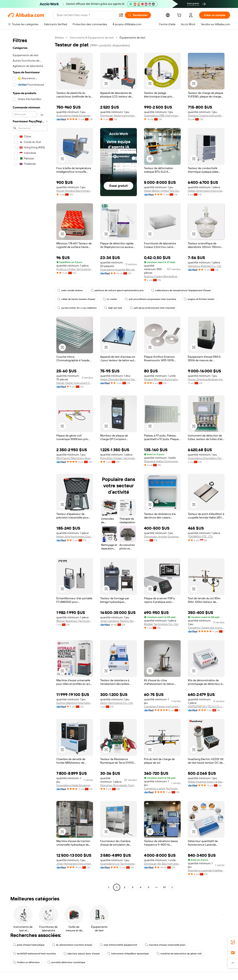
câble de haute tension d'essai (76, 299)
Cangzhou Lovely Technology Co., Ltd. (162, 788)
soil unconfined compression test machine (150, 299)
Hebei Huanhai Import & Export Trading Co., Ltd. (206, 782)
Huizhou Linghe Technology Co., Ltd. (75, 269)
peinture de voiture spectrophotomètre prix (117, 290)
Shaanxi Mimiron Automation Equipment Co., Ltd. (162, 379)
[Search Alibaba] (86, 15)
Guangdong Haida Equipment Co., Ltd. (75, 116)
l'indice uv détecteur (26, 962)
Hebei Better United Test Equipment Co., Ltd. (162, 191)
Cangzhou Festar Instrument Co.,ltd (162, 706)
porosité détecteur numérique (66, 962)
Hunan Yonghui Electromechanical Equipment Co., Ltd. (75, 191)
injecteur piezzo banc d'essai (82, 954)
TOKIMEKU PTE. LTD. (200, 537)
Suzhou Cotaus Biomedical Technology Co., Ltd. (162, 276)
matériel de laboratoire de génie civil (179, 954)
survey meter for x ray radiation (77, 308)
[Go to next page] (172, 887)
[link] (233, 942)
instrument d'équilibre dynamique (128, 954)
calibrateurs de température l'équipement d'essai (181, 290)
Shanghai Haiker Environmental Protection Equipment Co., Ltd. (162, 461)
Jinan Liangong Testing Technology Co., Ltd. (119, 621)
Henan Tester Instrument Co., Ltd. (75, 383)
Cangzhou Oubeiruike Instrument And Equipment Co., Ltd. (206, 628)
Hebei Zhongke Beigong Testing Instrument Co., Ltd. (119, 379)
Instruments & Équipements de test (92, 38)
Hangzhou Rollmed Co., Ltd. (205, 266)
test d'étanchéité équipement (119, 945)
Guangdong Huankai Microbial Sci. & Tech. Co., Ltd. (119, 270)
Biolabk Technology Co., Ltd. (161, 624)
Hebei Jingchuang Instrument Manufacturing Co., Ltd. (206, 191)
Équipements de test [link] (132, 38)
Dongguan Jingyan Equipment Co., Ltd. (162, 537)
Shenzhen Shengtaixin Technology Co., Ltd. (119, 785)
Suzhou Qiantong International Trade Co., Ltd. (75, 703)
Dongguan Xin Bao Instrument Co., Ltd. (162, 864)
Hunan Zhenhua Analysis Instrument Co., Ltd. (206, 379)
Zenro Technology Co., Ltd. (117, 703)
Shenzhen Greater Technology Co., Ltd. (119, 458)
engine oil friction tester (199, 299)
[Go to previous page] (109, 887)
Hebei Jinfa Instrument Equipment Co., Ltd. (75, 537)
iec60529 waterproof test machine (34, 954)
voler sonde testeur (70, 290)
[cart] (180, 16)
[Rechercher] (138, 15)
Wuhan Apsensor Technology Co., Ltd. (75, 621)
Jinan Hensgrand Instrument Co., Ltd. (75, 864)
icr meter (110, 299)
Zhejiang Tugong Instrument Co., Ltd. (206, 116)
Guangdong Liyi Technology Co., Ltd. (119, 864)
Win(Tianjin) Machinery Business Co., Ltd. (75, 458)
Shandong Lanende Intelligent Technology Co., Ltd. (206, 870)
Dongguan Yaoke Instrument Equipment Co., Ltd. (119, 116)
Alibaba (59, 38)
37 (164, 887)
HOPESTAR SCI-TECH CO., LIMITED (206, 706)
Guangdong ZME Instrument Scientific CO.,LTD (162, 116)
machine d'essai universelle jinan (165, 945)
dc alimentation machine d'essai (72, 945)
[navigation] (30, 463)
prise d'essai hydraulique (29, 945)
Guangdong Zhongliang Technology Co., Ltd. (206, 458)
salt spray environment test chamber (153, 308)
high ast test (113, 308)
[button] (121, 15)
